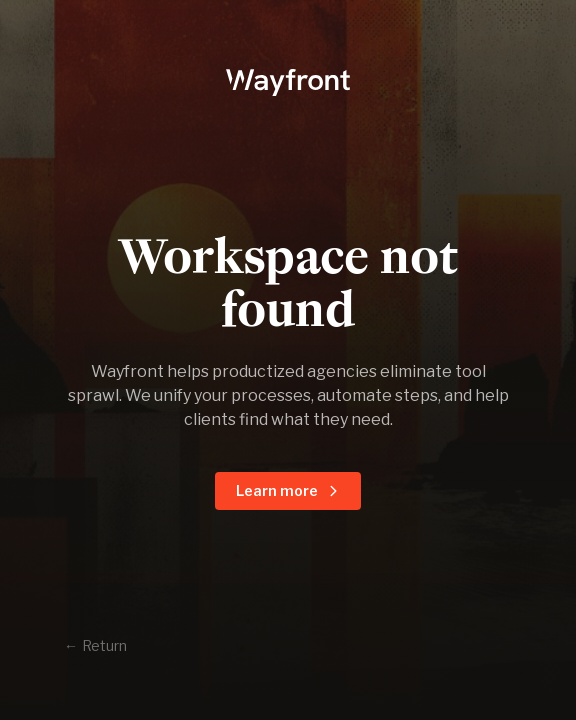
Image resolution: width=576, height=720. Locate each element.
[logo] (287, 80)
